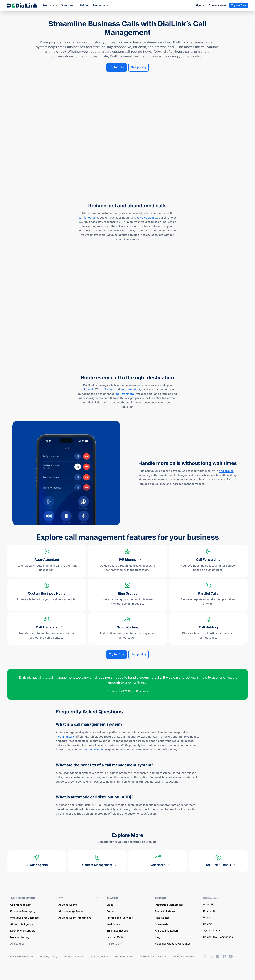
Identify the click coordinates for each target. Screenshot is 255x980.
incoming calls (65, 736)
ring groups (226, 471)
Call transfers (125, 394)
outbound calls (94, 749)
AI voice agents (147, 217)
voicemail (87, 389)
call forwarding (88, 217)
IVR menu (108, 389)
